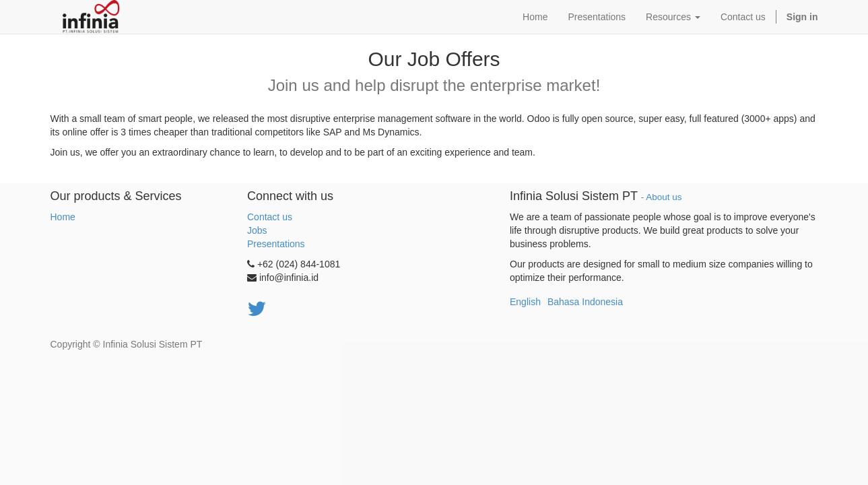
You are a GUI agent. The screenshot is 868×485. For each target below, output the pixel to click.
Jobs (257, 230)
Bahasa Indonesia (585, 302)
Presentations (276, 244)
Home (63, 217)
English (525, 302)
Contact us (270, 217)
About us (664, 197)
